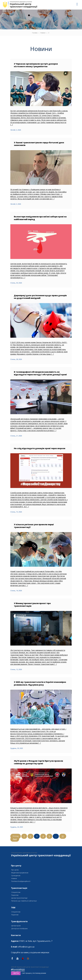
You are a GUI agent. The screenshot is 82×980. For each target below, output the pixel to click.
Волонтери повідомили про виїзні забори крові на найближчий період (40, 218)
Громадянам (16, 876)
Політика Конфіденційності (21, 881)
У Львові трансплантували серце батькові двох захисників (39, 144)
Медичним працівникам (20, 873)
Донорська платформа (19, 929)
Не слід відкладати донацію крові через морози (40, 448)
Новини (43, 33)
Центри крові (16, 926)
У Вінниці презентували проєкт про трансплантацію (32, 605)
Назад (16, 836)
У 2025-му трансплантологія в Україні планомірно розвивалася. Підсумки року (40, 683)
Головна (35, 33)
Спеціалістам (16, 892)
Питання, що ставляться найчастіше (24, 901)
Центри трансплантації (19, 898)
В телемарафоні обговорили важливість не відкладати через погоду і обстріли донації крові (40, 373)
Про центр (15, 870)
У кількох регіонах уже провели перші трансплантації (34, 526)
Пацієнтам (15, 895)
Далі (15, 839)
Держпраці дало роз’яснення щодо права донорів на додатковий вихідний (40, 297)
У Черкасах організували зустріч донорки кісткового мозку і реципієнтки (36, 65)
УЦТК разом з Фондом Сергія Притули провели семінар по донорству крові (38, 762)
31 (63, 836)
